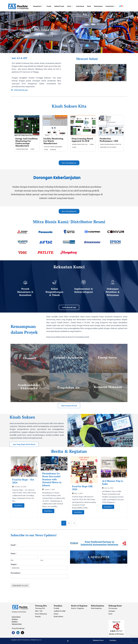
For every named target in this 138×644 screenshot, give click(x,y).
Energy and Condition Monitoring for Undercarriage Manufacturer (27, 142)
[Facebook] (13, 633)
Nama (14, 553)
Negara (14, 564)
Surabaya (15, 619)
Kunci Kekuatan (41, 614)
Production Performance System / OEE (111, 144)
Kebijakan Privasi (98, 640)
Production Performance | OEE (109, 140)
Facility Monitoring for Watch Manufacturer (53, 141)
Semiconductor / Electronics (108, 147)
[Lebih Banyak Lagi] (12, 90)
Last (42, 560)
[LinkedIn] (18, 633)
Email (14, 545)
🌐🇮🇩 (122, 6)
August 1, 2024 (50, 489)
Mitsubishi (53, 150)
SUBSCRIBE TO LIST (20, 586)
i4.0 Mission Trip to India (113, 482)
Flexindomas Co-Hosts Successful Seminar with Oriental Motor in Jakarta (52, 479)
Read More (18, 505)
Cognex (74, 147)
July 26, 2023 (109, 488)
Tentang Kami (38, 6)
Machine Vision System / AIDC (80, 144)
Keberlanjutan (98, 6)
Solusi (70, 6)
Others (32, 149)
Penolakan (113, 640)
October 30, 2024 (20, 487)
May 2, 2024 (78, 493)
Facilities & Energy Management (53, 147)
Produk (49, 6)
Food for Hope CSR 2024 (82, 488)
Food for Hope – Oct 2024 (23, 481)
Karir (110, 614)
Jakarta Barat (16, 617)
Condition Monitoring (22, 149)
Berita (89, 6)
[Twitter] (22, 633)
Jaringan (112, 611)
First (12, 560)
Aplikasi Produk (59, 6)
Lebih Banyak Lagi (21, 90)
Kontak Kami (110, 6)
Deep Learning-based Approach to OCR (82, 140)
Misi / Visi (39, 611)
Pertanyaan (113, 608)
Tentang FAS (40, 608)
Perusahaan (16, 573)
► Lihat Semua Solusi (100, 73)
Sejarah (38, 616)
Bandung (15, 621)
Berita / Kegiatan (78, 608)
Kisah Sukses (80, 6)
